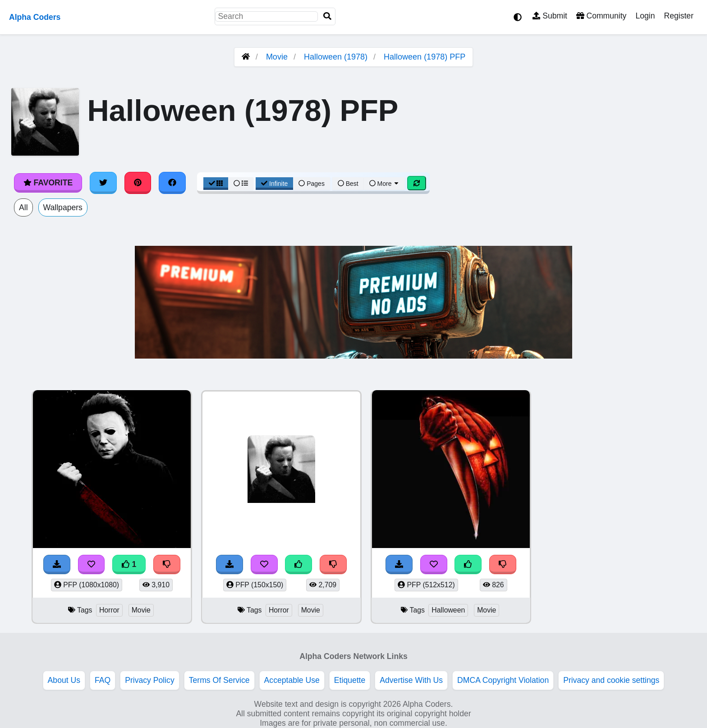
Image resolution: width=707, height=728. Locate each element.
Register (679, 16)
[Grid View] (216, 184)
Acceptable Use (292, 680)
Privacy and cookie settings (611, 680)
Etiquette (350, 680)
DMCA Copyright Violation (503, 680)
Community (601, 16)
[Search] (327, 16)
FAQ (103, 680)
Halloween (448, 610)
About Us (64, 680)
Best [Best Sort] (348, 184)
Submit (550, 16)
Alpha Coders (35, 17)
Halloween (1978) (336, 57)
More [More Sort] (385, 184)
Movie (277, 57)
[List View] (241, 184)
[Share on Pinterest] (138, 183)
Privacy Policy (150, 680)
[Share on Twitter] (103, 183)
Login (645, 16)
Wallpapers (63, 207)
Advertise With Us (411, 680)
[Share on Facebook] (172, 183)
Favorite (48, 183)
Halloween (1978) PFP (425, 57)
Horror (109, 610)
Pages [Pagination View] (312, 184)
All (23, 207)
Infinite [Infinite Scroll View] (274, 184)
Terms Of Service (219, 680)
